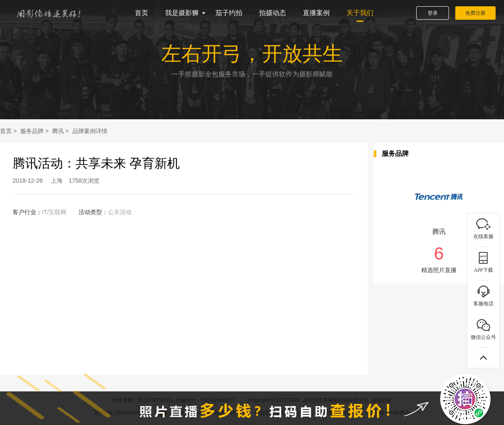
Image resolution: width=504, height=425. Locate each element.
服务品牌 (32, 131)
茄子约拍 (229, 13)
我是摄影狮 (182, 13)
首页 (142, 13)
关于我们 (360, 13)
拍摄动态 (273, 13)
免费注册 (475, 13)
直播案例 (316, 13)
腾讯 (58, 131)
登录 (433, 13)
